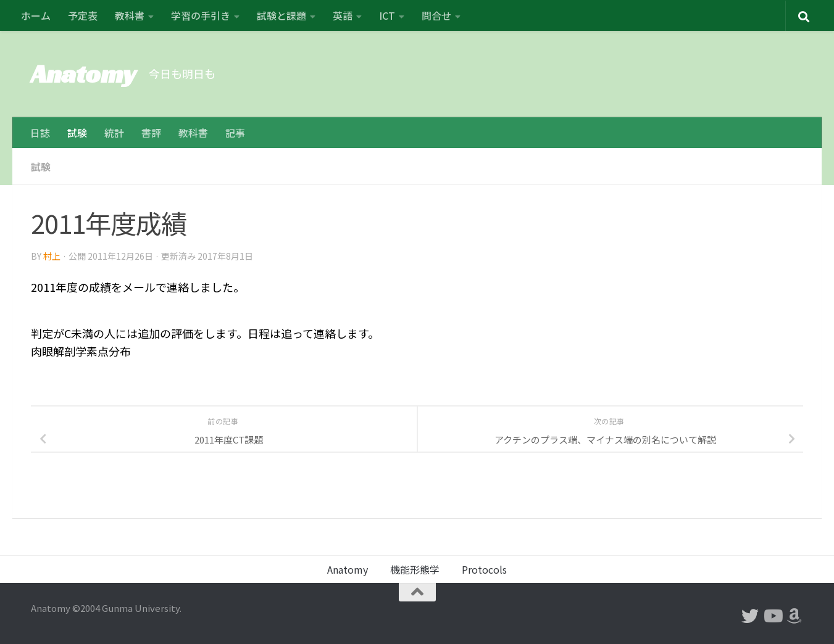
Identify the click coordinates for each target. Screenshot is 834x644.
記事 (235, 133)
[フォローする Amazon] (794, 616)
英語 (343, 15)
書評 (151, 133)
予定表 (83, 15)
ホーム (36, 15)
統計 (114, 133)
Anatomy (84, 74)
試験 (77, 133)
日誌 (40, 133)
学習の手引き (201, 15)
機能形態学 (415, 569)
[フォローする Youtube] (772, 616)
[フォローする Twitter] (750, 616)
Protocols (484, 569)
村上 (52, 256)
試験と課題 (281, 15)
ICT (387, 15)
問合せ (436, 15)
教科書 (130, 15)
